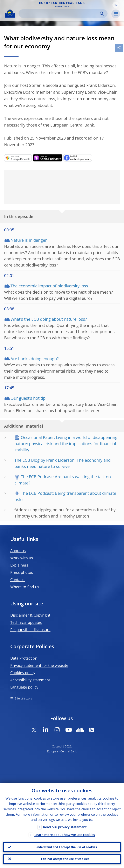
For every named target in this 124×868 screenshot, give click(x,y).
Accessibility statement (30, 680)
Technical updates (26, 622)
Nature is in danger (29, 240)
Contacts (18, 580)
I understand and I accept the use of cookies (65, 847)
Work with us (22, 558)
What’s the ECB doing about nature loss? (49, 319)
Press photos (22, 572)
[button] (116, 5)
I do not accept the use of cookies (65, 859)
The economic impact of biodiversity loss (49, 286)
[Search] (60, 14)
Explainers (19, 565)
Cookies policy (23, 673)
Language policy (24, 687)
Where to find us (25, 587)
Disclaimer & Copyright (30, 615)
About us (18, 551)
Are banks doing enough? (35, 359)
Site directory (23, 698)
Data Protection (24, 658)
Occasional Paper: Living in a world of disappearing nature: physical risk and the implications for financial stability (66, 444)
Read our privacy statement (65, 827)
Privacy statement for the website (39, 665)
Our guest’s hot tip (28, 398)
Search (102, 14)
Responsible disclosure (30, 630)
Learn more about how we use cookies (65, 835)
